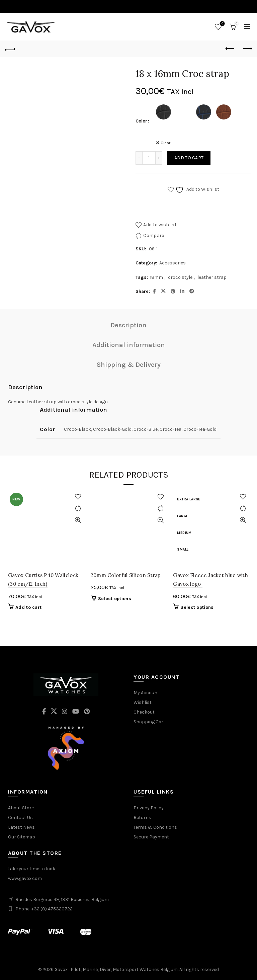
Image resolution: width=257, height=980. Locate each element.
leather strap (212, 277)
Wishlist (222, 24)
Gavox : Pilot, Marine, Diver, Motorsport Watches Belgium (116, 969)
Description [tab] (128, 325)
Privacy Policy (149, 808)
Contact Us (20, 818)
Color (141, 121)
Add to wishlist (160, 225)
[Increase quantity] (159, 158)
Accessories (173, 263)
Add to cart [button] (28, 607)
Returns (142, 818)
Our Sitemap (22, 837)
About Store (21, 808)
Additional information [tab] (129, 345)
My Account (146, 693)
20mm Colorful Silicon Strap (126, 575)
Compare (154, 235)
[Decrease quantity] (139, 158)
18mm (156, 277)
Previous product (230, 49)
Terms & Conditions (155, 827)
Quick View (78, 520)
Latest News (21, 827)
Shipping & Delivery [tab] (129, 365)
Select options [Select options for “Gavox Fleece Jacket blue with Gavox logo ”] (197, 607)
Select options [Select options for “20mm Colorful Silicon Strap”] (115, 599)
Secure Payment (151, 837)
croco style (180, 277)
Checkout (144, 712)
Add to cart (189, 158)
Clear (165, 143)
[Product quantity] (149, 158)
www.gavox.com (25, 878)
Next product (247, 49)
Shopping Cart (149, 722)
